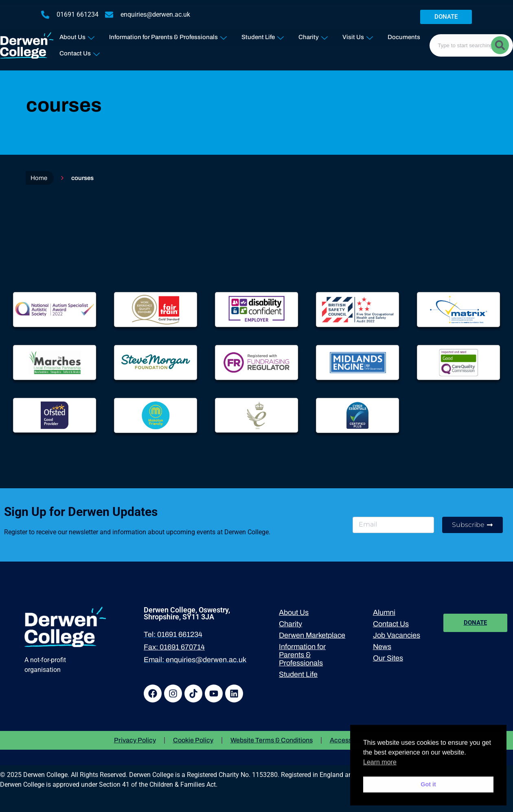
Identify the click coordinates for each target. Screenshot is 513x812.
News (382, 647)
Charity (313, 35)
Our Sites (388, 658)
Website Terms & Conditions (272, 740)
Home (39, 178)
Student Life (263, 35)
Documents (404, 37)
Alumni (384, 612)
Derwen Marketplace (312, 635)
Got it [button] (428, 784)
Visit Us (358, 35)
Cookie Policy (193, 740)
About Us (77, 35)
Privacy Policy (135, 740)
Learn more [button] (380, 762)
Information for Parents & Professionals (168, 35)
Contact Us (80, 52)
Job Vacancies (397, 635)
